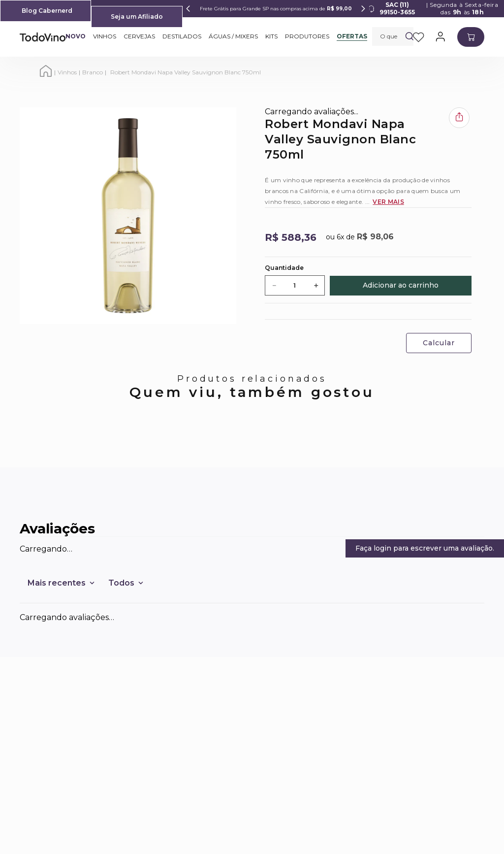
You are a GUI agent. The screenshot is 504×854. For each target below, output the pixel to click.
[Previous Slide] (188, 9)
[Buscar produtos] (409, 36)
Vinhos (67, 72)
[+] (316, 285)
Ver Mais (388, 202)
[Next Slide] (363, 9)
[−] (274, 285)
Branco (93, 72)
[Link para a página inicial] (46, 72)
